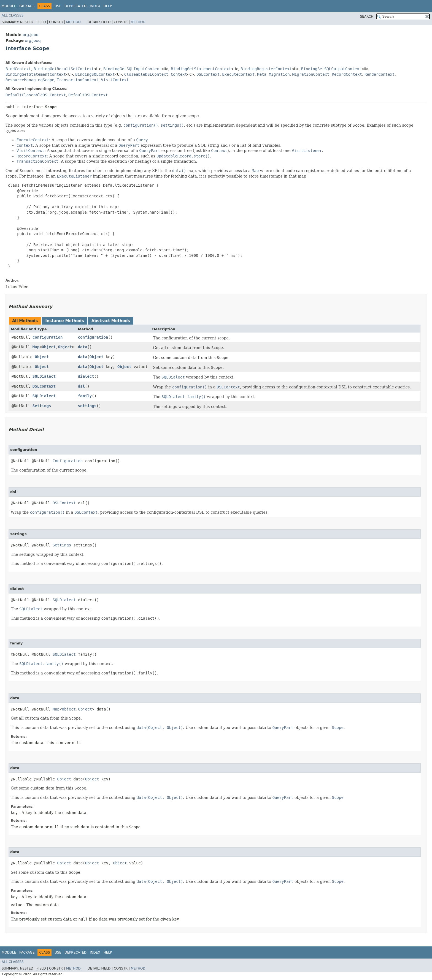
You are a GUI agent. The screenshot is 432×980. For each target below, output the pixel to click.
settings (87, 406)
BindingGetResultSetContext (64, 69)
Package (27, 6)
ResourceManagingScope (30, 80)
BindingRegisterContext (266, 69)
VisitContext (115, 80)
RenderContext (380, 74)
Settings (42, 406)
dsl (81, 386)
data (83, 347)
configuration (93, 337)
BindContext (18, 69)
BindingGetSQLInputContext (132, 69)
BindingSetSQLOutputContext (331, 69)
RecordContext (347, 74)
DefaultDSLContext (88, 95)
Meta (262, 74)
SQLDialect (44, 376)
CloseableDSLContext (146, 74)
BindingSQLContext (95, 74)
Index (95, 6)
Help (108, 6)
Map (36, 347)
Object (49, 347)
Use (58, 6)
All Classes (13, 15)
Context (179, 74)
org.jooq (30, 35)
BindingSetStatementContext (36, 74)
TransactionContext (78, 80)
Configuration (48, 337)
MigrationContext (311, 74)
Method (73, 22)
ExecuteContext (238, 74)
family (85, 396)
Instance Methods (64, 321)
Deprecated (75, 6)
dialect (86, 376)
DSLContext (208, 74)
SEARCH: (367, 17)
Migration (279, 74)
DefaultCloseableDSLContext (36, 95)
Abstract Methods (111, 321)
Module (9, 6)
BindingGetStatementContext (201, 69)
